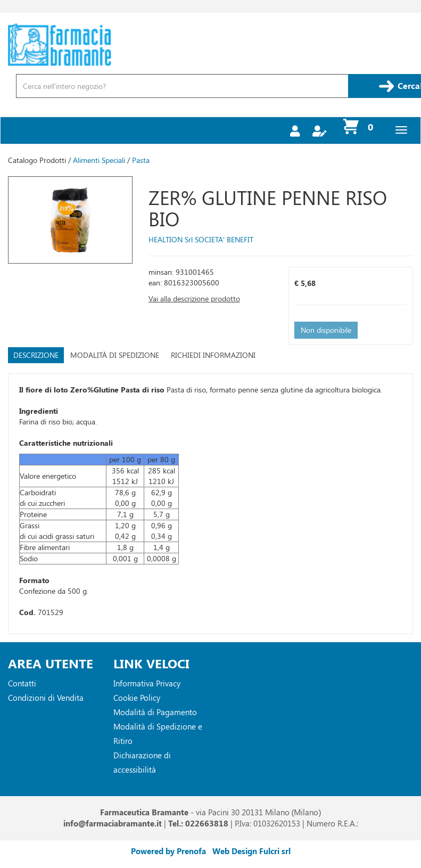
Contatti (22, 683)
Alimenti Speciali (99, 160)
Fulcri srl (275, 851)
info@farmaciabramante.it (113, 823)
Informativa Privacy (147, 683)
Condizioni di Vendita (46, 698)
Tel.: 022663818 (198, 823)
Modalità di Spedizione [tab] (115, 355)
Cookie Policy (137, 698)
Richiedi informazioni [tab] (213, 355)
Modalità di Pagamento (155, 712)
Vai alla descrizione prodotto (194, 298)
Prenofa (191, 851)
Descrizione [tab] (36, 355)
